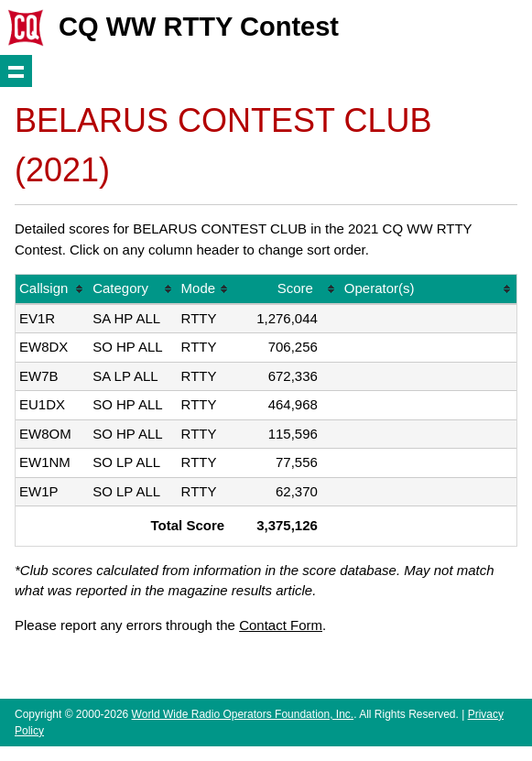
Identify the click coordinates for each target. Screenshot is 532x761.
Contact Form (281, 625)
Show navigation (16, 71)
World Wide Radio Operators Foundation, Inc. (243, 714)
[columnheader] (52, 290)
